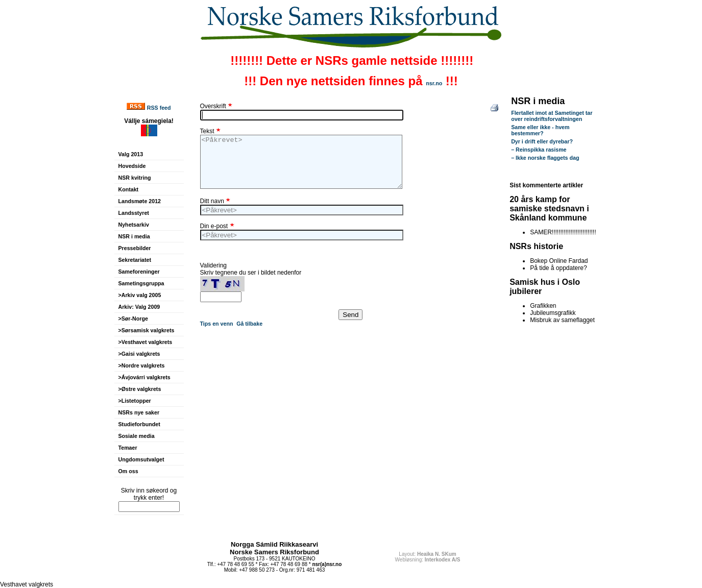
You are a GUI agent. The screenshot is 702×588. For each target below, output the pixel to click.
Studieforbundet (139, 424)
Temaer (128, 448)
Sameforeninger (139, 272)
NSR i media (134, 236)
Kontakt (129, 189)
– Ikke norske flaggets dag (545, 158)
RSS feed (159, 108)
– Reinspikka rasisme (539, 150)
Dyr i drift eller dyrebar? (542, 141)
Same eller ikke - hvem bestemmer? (540, 130)
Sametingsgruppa (141, 283)
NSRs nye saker (139, 412)
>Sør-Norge (133, 318)
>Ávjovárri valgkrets (144, 377)
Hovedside (132, 166)
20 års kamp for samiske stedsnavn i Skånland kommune (549, 209)
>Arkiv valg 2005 (140, 295)
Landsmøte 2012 (140, 201)
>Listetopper (135, 401)
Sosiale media (137, 436)
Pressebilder (135, 248)
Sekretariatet (135, 260)
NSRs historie (536, 246)
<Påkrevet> (301, 162)
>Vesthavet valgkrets (146, 342)
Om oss (128, 471)
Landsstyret (134, 213)
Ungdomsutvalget (141, 459)
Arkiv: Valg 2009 (139, 307)
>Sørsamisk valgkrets (147, 330)
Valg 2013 (131, 154)
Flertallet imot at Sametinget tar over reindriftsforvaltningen (552, 116)
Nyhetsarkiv (134, 225)
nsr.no (434, 83)
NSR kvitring (135, 178)
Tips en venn (217, 324)
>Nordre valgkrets (142, 365)
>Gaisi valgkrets (139, 354)
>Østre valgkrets (140, 389)
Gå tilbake (249, 324)
